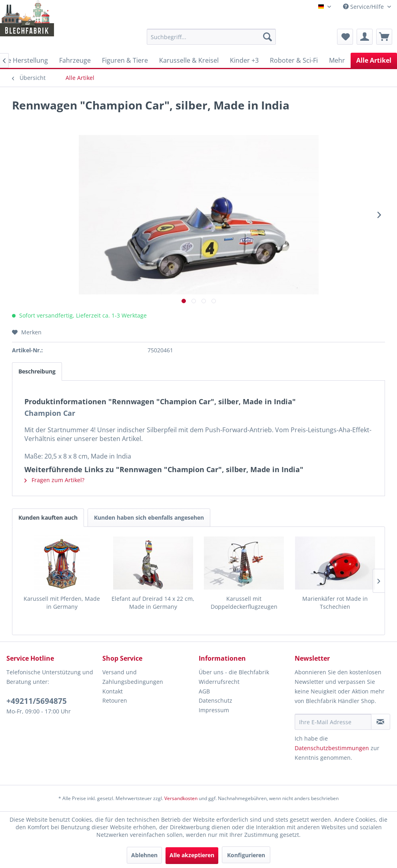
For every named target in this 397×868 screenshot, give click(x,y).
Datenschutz (215, 700)
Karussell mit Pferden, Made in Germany (62, 603)
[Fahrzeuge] (75, 60)
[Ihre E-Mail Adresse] (333, 722)
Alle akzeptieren (192, 855)
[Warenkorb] (384, 37)
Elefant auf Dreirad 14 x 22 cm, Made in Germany (153, 603)
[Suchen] (267, 37)
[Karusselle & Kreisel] (189, 60)
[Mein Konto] (365, 37)
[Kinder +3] (244, 60)
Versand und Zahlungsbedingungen (133, 677)
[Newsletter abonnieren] (381, 722)
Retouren (115, 700)
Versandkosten (181, 798)
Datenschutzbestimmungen (332, 748)
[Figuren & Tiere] (125, 60)
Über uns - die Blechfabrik (234, 672)
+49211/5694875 (37, 701)
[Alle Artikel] (374, 60)
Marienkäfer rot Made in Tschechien (335, 603)
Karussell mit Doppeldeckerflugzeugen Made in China (244, 603)
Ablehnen (144, 855)
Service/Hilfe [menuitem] (364, 7)
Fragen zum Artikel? (54, 480)
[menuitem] (211, 37)
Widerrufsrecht (219, 682)
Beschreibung (37, 371)
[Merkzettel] (345, 37)
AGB (204, 691)
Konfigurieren (246, 855)
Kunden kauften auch (48, 517)
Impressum (214, 710)
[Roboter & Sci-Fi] (294, 60)
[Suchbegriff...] (211, 37)
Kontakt (113, 691)
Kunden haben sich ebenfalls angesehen (149, 517)
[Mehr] (337, 60)
